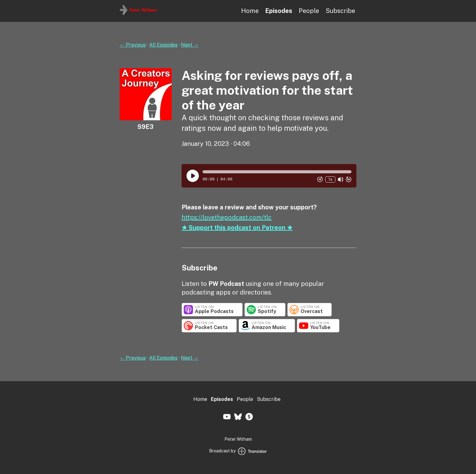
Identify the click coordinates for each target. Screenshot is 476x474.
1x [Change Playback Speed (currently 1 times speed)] (330, 179)
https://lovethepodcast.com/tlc (227, 217)
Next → (190, 45)
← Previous (133, 45)
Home (250, 11)
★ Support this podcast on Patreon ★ (237, 228)
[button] (277, 172)
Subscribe (340, 11)
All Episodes (163, 45)
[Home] (138, 13)
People (309, 11)
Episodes (279, 11)
